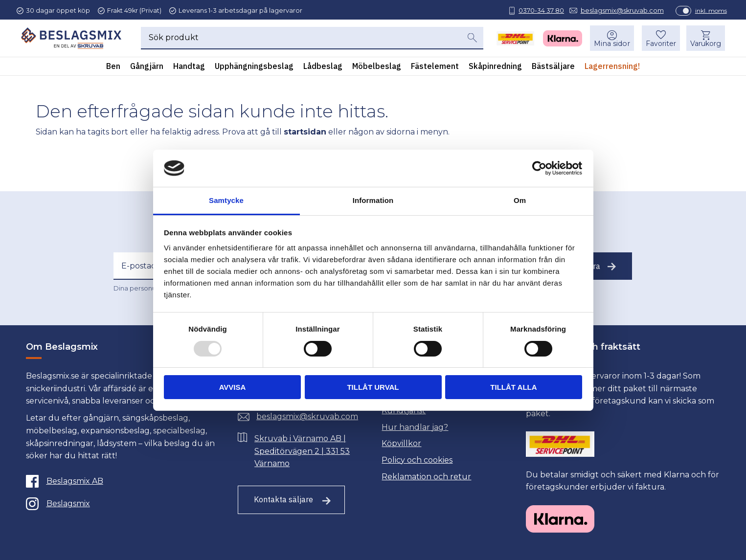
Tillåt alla (513, 387)
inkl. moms (707, 11)
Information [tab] (373, 200)
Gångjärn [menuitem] (147, 68)
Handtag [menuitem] (189, 68)
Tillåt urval (373, 387)
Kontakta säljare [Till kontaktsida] (283, 499)
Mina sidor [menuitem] (611, 45)
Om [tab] (520, 200)
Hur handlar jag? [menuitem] (415, 427)
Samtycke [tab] (226, 200)
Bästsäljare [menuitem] (553, 68)
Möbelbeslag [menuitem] (377, 68)
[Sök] (472, 40)
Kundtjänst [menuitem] (404, 411)
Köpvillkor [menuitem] (401, 443)
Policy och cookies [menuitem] (417, 460)
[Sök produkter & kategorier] (301, 40)
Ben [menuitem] (113, 68)
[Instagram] (121, 504)
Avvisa (233, 387)
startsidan (305, 132)
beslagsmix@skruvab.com (618, 11)
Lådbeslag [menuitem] (323, 68)
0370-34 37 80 (537, 11)
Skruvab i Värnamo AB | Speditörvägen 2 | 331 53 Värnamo (302, 451)
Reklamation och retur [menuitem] (426, 477)
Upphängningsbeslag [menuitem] (254, 68)
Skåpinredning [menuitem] (495, 68)
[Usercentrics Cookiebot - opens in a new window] (539, 168)
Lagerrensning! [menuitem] (612, 68)
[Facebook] (121, 481)
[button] (660, 40)
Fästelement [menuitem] (435, 68)
